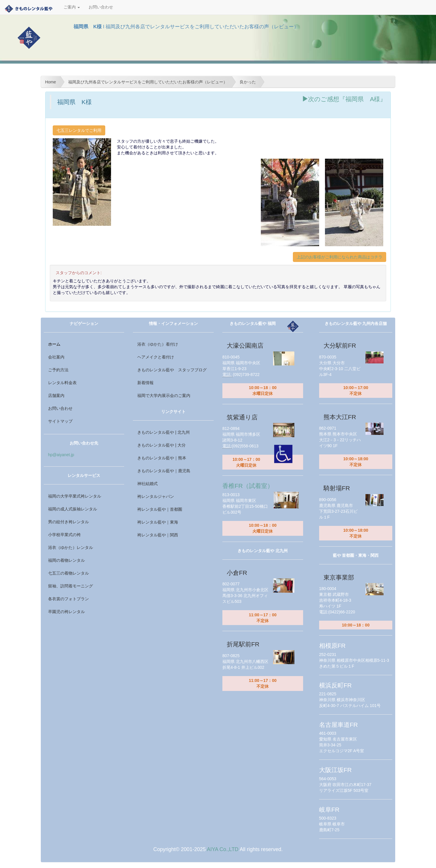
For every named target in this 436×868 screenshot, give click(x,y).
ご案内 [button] (72, 7)
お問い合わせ (101, 7)
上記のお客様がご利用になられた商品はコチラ (340, 257)
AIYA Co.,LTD (223, 849)
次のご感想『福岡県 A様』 (344, 99)
